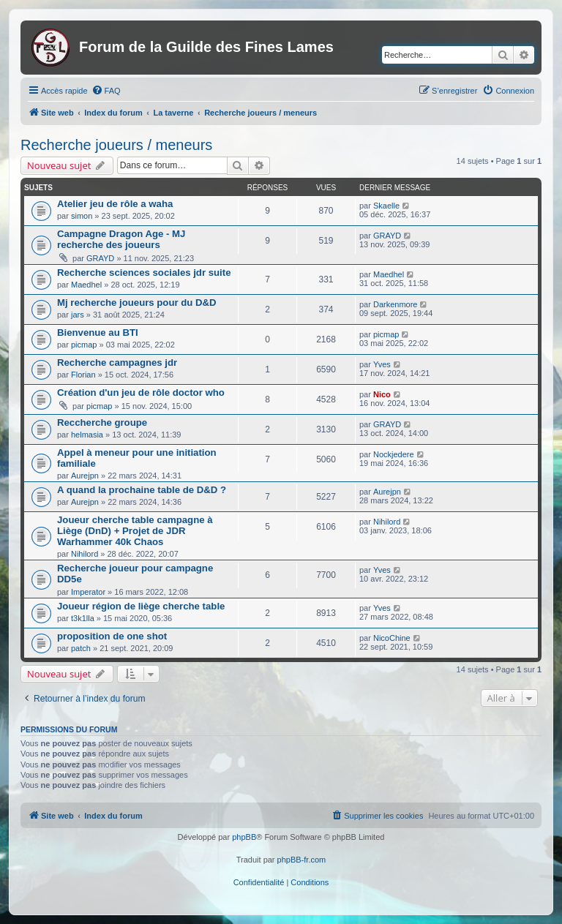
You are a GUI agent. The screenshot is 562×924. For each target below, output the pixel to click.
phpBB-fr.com (302, 860)
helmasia (87, 435)
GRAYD (100, 258)
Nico (382, 394)
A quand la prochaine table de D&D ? (142, 490)
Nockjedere (394, 454)
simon (82, 216)
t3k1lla (83, 618)
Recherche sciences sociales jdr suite (144, 273)
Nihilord (85, 554)
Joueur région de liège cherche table (141, 606)
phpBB (244, 837)
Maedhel (86, 285)
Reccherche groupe (102, 422)
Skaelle (386, 206)
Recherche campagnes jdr (117, 363)
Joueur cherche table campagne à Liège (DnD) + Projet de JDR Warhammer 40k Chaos (135, 531)
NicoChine (392, 638)
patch (81, 648)
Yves (382, 364)
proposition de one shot (112, 636)
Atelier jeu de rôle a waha (115, 204)
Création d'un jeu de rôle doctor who (141, 392)
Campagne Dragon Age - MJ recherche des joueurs (121, 239)
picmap (84, 345)
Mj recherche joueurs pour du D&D (137, 303)
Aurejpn (85, 476)
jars (78, 315)
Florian (83, 375)
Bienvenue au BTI (98, 333)
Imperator (88, 592)
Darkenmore (396, 304)
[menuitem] (106, 91)
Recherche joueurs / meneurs (116, 145)
